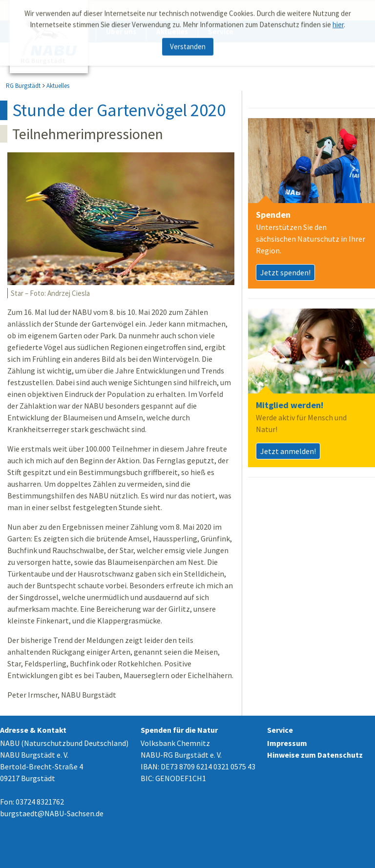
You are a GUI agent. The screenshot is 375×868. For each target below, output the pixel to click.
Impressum (287, 743)
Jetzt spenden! (285, 272)
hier (338, 22)
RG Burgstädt (23, 86)
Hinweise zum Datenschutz (315, 755)
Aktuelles (58, 86)
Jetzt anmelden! (288, 451)
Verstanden (188, 44)
